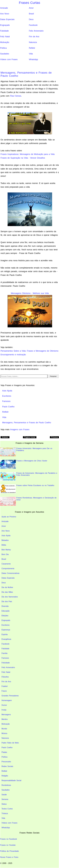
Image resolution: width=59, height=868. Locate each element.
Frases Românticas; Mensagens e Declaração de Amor (28, 501)
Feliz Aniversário (36, 31)
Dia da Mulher (7, 587)
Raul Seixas (16, 96)
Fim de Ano (34, 37)
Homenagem (7, 700)
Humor (4, 705)
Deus (31, 19)
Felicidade (6, 663)
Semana (5, 799)
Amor (31, 8)
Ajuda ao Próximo (9, 517)
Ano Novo (5, 14)
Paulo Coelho (7, 748)
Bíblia (4, 545)
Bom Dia (5, 554)
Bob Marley (6, 550)
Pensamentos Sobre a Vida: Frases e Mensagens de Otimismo (29, 351)
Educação (6, 611)
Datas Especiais (7, 19)
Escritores (6, 625)
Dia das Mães (7, 592)
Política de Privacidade (10, 851)
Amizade (4, 8)
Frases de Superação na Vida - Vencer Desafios (23, 158)
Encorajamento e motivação (13, 355)
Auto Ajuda (6, 536)
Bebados (5, 540)
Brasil (31, 14)
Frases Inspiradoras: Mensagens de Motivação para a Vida (28, 154)
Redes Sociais (7, 766)
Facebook (33, 25)
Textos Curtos (7, 809)
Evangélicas (6, 639)
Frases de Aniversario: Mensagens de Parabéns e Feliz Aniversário (29, 477)
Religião (5, 776)
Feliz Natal (5, 37)
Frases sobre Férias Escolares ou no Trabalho (27, 489)
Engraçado (5, 25)
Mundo (4, 729)
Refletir (32, 48)
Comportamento (8, 569)
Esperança (6, 630)
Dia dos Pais (7, 601)
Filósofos (5, 677)
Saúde (4, 795)
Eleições (5, 616)
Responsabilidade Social (11, 780)
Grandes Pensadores (10, 696)
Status (4, 804)
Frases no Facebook (9, 839)
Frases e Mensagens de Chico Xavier (24, 464)
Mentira (5, 719)
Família (4, 653)
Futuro (4, 691)
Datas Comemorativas (10, 573)
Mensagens (6, 715)
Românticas (6, 785)
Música (4, 733)
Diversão (5, 606)
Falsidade (4, 31)
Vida (31, 54)
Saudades (5, 54)
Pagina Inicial (30, 437)
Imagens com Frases (20, 430)
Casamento (6, 564)
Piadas (4, 752)
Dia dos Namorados (10, 597)
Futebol (5, 686)
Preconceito (6, 762)
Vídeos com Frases (9, 59)
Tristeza (5, 813)
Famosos (5, 658)
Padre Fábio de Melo (10, 743)
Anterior (5, 437)
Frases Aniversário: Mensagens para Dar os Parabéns (26, 452)
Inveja (4, 710)
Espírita (5, 634)
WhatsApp (33, 59)
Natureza (33, 42)
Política (3, 48)
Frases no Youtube (8, 845)
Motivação (5, 42)
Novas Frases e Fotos (9, 857)
